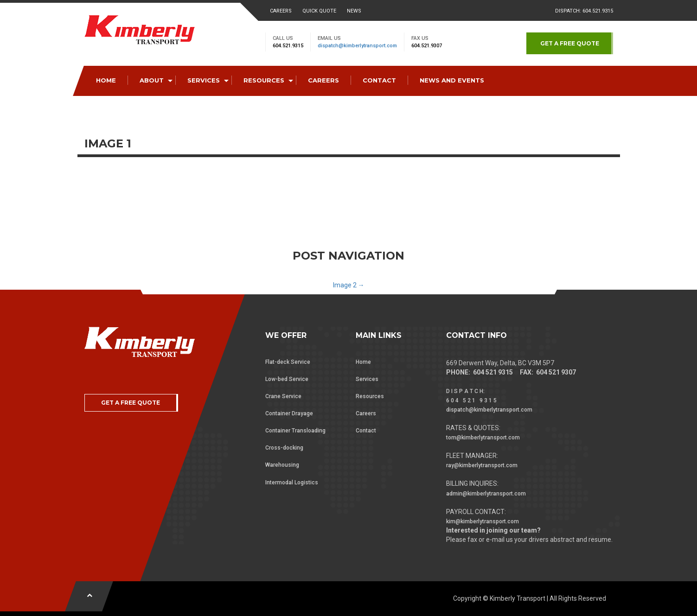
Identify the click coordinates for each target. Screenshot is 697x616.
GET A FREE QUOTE (570, 43)
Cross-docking (284, 448)
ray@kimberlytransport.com (482, 465)
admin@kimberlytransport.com (486, 494)
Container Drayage (289, 413)
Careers (281, 11)
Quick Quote (319, 11)
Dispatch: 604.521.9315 (584, 11)
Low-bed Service (287, 379)
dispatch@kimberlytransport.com (357, 46)
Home (363, 362)
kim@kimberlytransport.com (483, 521)
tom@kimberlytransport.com (483, 438)
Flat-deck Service (288, 362)
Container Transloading (295, 431)
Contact (366, 431)
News (354, 11)
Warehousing (282, 465)
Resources (370, 396)
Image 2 (349, 285)
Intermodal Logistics (292, 483)
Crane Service (283, 396)
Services (367, 379)
